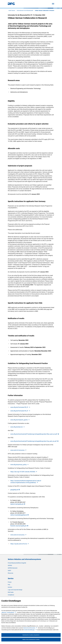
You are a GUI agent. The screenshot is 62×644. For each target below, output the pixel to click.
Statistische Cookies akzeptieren (31, 635)
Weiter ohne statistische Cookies (31, 640)
